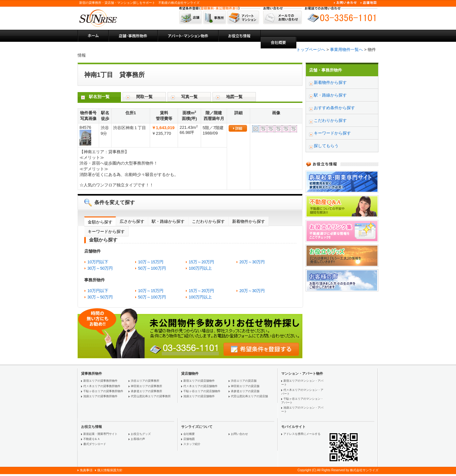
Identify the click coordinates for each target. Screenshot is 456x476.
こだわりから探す (208, 221)
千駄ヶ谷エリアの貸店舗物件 (202, 391)
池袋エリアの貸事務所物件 (100, 396)
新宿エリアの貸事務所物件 (100, 381)
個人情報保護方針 (110, 470)
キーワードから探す (106, 232)
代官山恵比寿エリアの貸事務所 (151, 396)
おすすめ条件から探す (334, 108)
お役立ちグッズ (141, 434)
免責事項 (86, 470)
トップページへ (311, 50)
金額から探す (100, 222)
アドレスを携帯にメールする (302, 434)
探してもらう (326, 146)
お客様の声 (138, 439)
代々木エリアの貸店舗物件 (200, 386)
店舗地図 (189, 439)
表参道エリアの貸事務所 (146, 391)
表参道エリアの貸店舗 (245, 391)
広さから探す (132, 221)
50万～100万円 (152, 268)
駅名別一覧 (99, 97)
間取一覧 (144, 97)
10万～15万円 (151, 262)
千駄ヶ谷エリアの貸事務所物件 (103, 391)
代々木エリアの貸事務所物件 (102, 386)
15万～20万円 (201, 262)
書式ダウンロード (95, 444)
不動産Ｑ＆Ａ (92, 439)
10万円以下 (98, 262)
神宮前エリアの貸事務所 (146, 386)
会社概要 (189, 434)
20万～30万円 (252, 262)
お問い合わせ (239, 434)
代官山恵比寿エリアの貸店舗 (249, 396)
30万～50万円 (100, 268)
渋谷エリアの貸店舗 (244, 381)
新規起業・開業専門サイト (100, 434)
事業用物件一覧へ (346, 50)
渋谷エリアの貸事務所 (145, 381)
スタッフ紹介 (192, 444)
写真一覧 (189, 97)
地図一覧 (234, 97)
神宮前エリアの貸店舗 (245, 386)
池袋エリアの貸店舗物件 (199, 396)
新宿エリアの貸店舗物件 (199, 381)
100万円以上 (200, 268)
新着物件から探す (249, 221)
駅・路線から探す (168, 221)
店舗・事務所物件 (326, 70)
